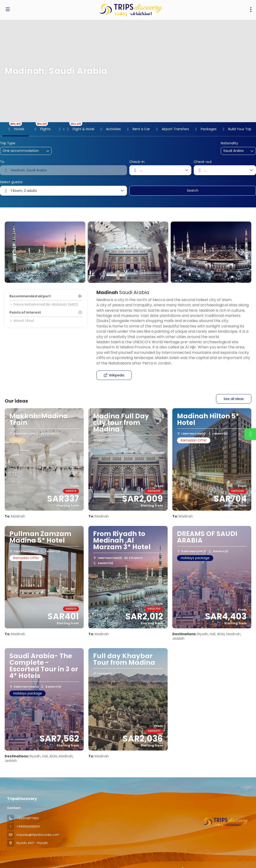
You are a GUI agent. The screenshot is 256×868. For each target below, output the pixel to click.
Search (193, 190)
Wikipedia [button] (114, 375)
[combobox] (235, 151)
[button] (14, 252)
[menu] (251, 10)
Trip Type (8, 143)
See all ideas (234, 399)
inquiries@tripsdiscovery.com (38, 835)
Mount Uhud (22, 321)
